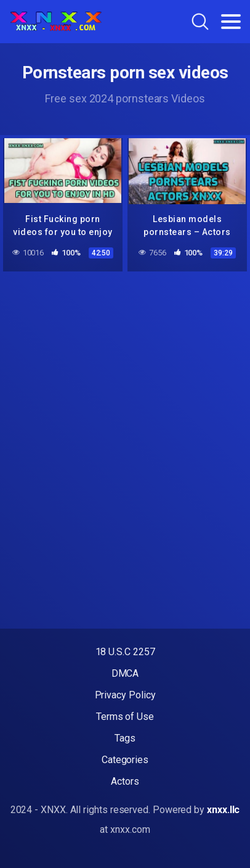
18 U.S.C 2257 (125, 652)
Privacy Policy (125, 695)
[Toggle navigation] (231, 22)
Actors (125, 781)
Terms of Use (125, 717)
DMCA (125, 673)
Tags (125, 738)
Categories (125, 760)
